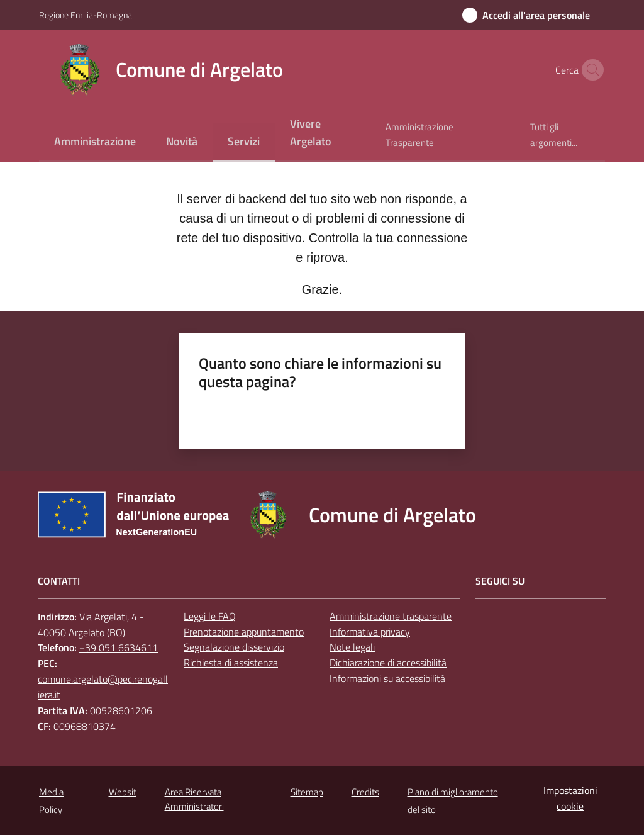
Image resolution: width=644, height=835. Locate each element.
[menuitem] (95, 143)
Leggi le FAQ (210, 616)
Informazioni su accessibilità (387, 678)
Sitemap (307, 792)
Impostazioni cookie (570, 798)
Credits (365, 792)
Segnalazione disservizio (234, 647)
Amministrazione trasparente (391, 616)
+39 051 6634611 (119, 647)
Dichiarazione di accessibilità (388, 663)
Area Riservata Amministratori (194, 799)
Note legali (352, 647)
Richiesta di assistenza (231, 663)
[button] (590, 70)
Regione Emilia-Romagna (86, 15)
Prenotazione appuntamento (244, 632)
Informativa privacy (370, 632)
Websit (123, 792)
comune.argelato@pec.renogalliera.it (103, 687)
